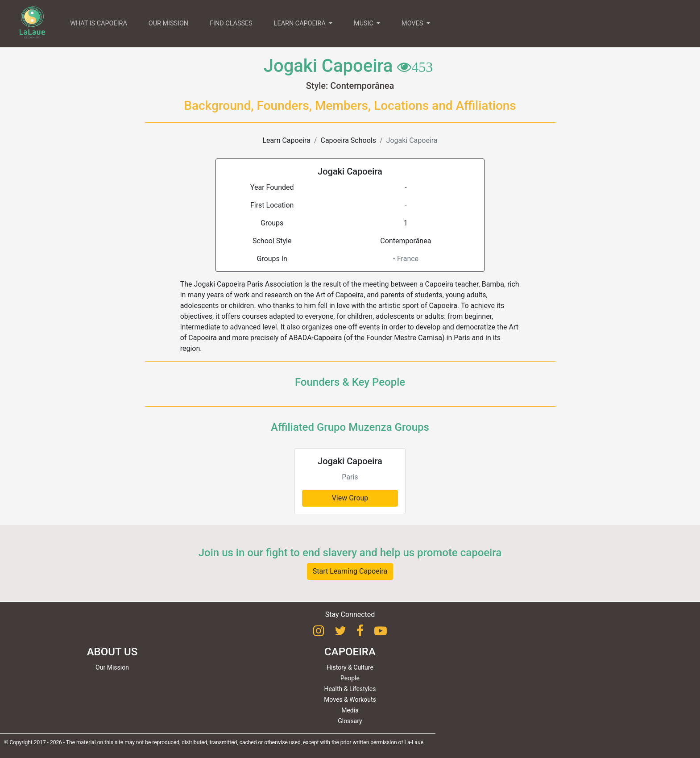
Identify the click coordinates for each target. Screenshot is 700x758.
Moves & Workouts (350, 700)
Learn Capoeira (286, 140)
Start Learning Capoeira (350, 571)
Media (350, 710)
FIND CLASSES (231, 23)
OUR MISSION (168, 23)
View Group (350, 498)
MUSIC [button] (364, 23)
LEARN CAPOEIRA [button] (301, 23)
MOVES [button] (413, 23)
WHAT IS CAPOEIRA (99, 23)
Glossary (350, 721)
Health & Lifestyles (350, 689)
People (350, 678)
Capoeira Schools (348, 140)
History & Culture (350, 667)
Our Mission (112, 667)
